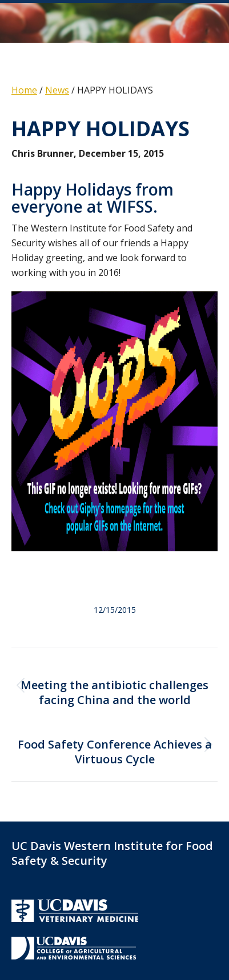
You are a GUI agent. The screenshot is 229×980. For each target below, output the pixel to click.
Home (24, 90)
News (57, 90)
